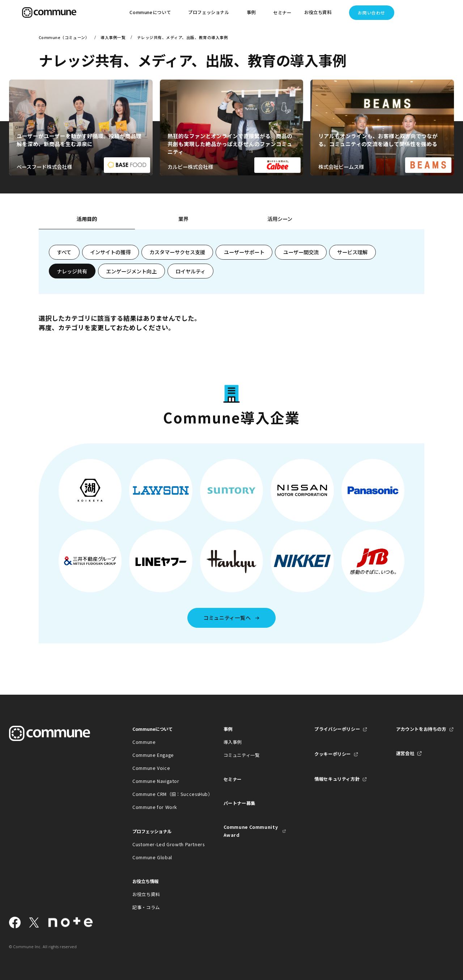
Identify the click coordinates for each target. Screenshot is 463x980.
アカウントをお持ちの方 (421, 729)
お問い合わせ (371, 13)
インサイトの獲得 (110, 252)
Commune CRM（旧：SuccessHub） (164, 794)
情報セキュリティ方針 (337, 779)
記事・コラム (146, 907)
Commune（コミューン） (64, 37)
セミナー (282, 13)
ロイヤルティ (190, 271)
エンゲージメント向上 (131, 271)
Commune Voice (151, 768)
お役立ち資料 (146, 894)
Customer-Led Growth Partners (164, 844)
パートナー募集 (239, 803)
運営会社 (405, 753)
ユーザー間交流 (301, 252)
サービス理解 (352, 252)
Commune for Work (155, 807)
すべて (64, 252)
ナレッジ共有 (72, 271)
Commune (144, 742)
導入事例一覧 (113, 37)
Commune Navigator (156, 781)
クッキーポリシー (333, 754)
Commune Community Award (251, 831)
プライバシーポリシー (337, 729)
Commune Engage (153, 755)
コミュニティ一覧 (242, 755)
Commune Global (152, 857)
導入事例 (233, 742)
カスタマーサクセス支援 (177, 252)
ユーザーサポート (244, 252)
